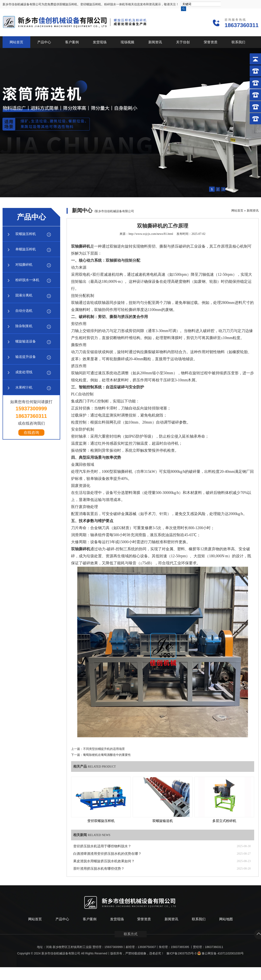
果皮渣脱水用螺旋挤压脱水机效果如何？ (104, 861)
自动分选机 (24, 311)
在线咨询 (31, 433)
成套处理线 (24, 372)
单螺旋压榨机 (26, 249)
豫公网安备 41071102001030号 (220, 953)
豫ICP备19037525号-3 (181, 953)
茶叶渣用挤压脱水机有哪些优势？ (99, 869)
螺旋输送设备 (26, 341)
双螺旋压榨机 (26, 234)
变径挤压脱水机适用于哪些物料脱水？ (102, 846)
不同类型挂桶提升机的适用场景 (104, 749)
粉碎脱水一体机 (27, 280)
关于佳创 (183, 42)
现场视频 (127, 42)
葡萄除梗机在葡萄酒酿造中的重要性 (107, 755)
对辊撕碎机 (24, 265)
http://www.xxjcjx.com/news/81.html (151, 234)
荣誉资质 (211, 42)
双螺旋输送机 (163, 821)
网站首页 (16, 42)
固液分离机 (24, 295)
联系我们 (238, 42)
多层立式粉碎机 (224, 821)
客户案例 (72, 42)
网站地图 (226, 919)
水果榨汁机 (24, 387)
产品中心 (44, 42)
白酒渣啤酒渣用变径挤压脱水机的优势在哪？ (107, 854)
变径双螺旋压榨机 (101, 821)
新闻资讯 (155, 42)
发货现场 (100, 42)
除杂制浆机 (24, 326)
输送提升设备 (26, 357)
